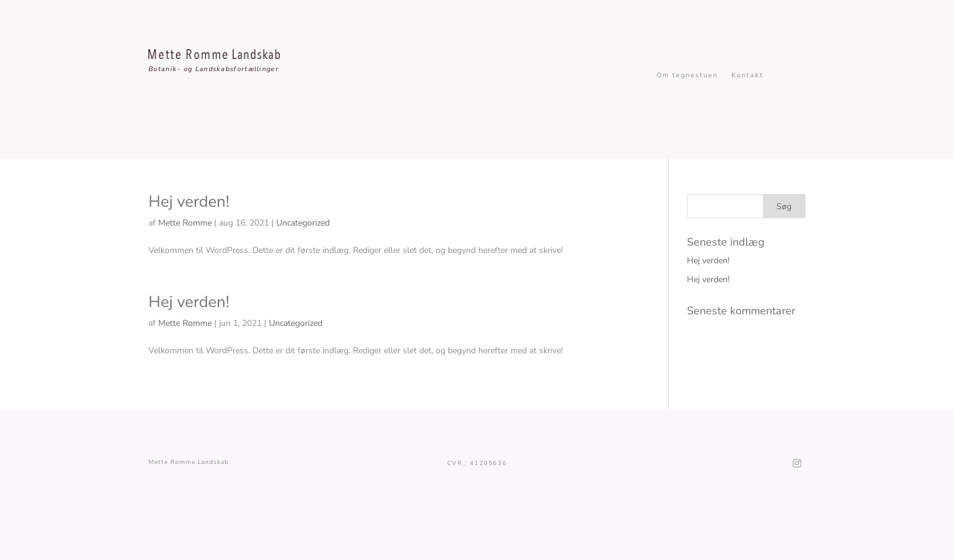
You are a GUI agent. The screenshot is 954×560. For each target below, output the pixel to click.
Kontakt (747, 75)
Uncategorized (303, 223)
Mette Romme (185, 223)
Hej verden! (189, 202)
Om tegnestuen (687, 75)
